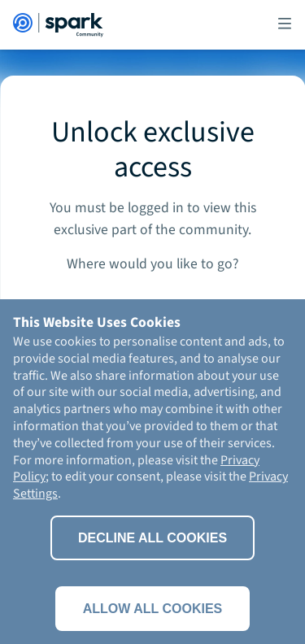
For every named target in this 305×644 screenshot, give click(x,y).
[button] (285, 25)
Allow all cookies (153, 609)
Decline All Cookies (152, 538)
